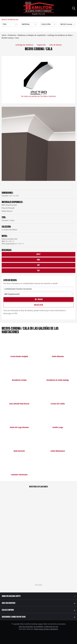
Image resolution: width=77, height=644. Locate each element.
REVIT (38, 254)
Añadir (38, 299)
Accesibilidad (38, 627)
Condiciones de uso (51, 627)
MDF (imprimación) (9, 205)
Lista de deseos (55, 45)
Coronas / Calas (8, 220)
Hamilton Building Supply (11, 596)
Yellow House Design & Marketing (46, 629)
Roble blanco (7, 211)
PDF (38, 270)
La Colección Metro (9, 230)
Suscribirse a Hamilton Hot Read (14, 617)
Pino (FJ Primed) (8, 208)
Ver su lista (38, 305)
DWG (38, 260)
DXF (39, 265)
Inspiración (41, 45)
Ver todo (38, 585)
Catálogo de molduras (24, 45)
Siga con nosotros (9, 603)
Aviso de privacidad (26, 627)
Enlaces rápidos (8, 610)
